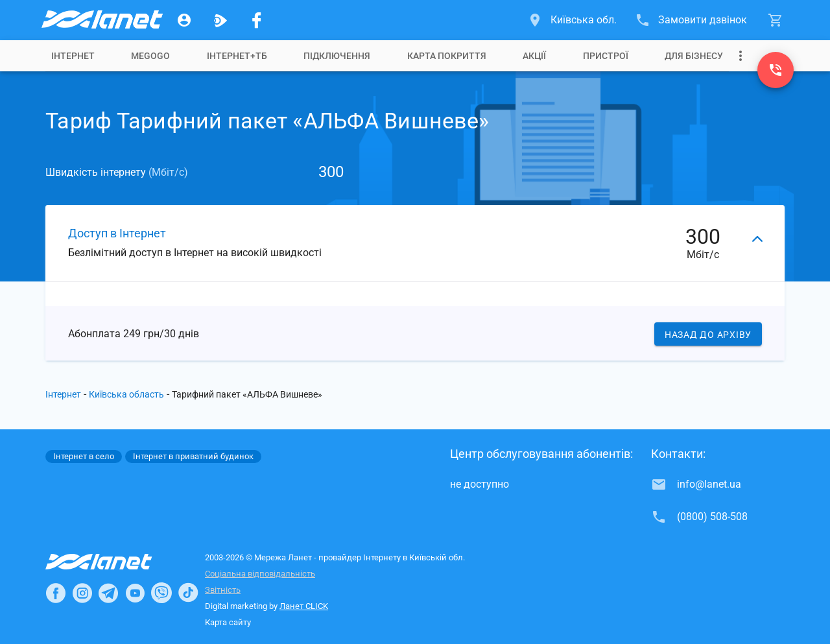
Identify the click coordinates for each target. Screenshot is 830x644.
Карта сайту (228, 622)
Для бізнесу (694, 56)
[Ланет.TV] (220, 20)
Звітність (223, 590)
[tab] (73, 56)
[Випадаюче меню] (741, 56)
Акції (534, 56)
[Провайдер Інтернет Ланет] (114, 562)
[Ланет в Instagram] (82, 593)
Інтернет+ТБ (237, 56)
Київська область (126, 394)
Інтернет (73, 56)
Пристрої (606, 56)
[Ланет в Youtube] (135, 593)
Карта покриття (447, 56)
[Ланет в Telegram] (108, 593)
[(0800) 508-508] (776, 70)
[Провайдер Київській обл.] (101, 20)
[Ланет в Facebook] (56, 593)
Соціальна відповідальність (260, 574)
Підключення (337, 56)
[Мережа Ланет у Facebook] (257, 20)
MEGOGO (150, 56)
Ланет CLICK (304, 606)
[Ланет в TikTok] (188, 593)
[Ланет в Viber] (161, 593)
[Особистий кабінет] (184, 20)
